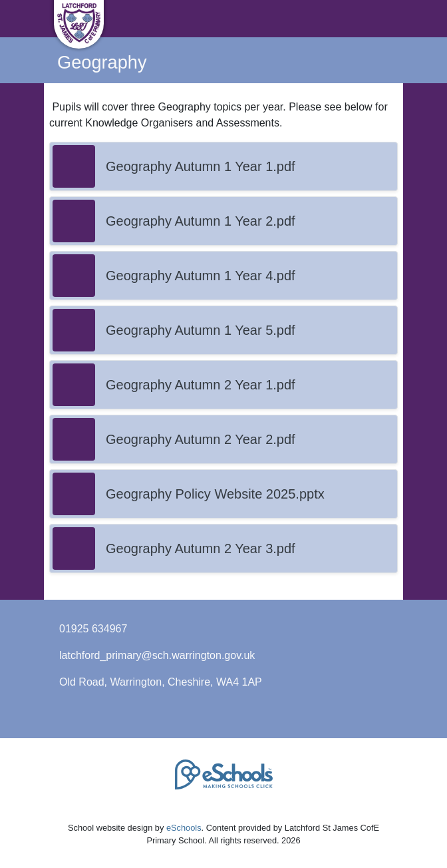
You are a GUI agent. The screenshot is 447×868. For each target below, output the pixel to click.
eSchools (184, 828)
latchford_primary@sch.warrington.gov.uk (157, 655)
